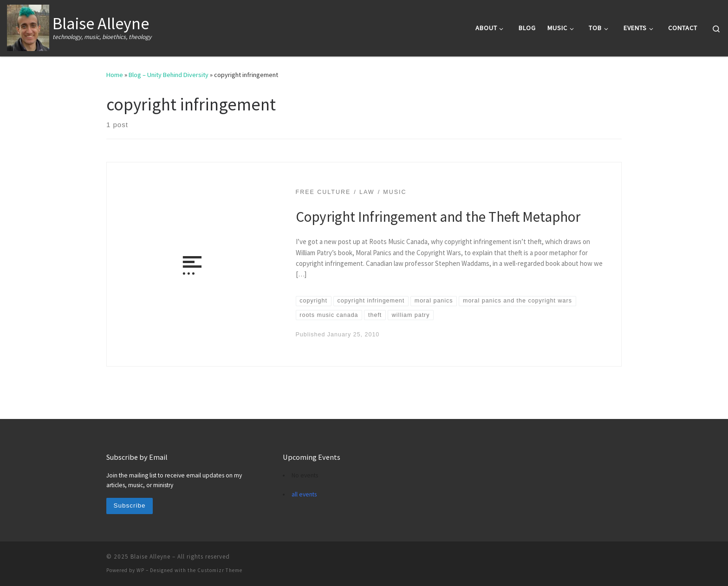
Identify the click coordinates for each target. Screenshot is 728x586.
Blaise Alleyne (150, 557)
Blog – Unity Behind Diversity (169, 75)
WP (140, 570)
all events (304, 494)
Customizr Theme (220, 570)
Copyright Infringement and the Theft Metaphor (438, 216)
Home (115, 75)
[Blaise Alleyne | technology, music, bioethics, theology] (28, 26)
